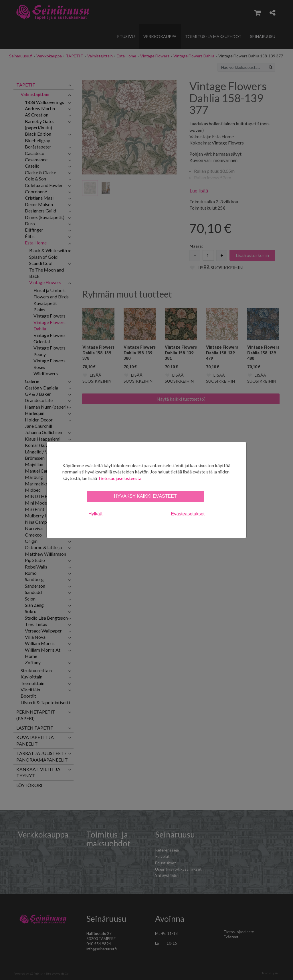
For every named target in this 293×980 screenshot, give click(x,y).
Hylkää (95, 514)
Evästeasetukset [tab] (188, 514)
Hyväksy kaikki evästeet (145, 496)
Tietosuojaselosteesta (120, 478)
